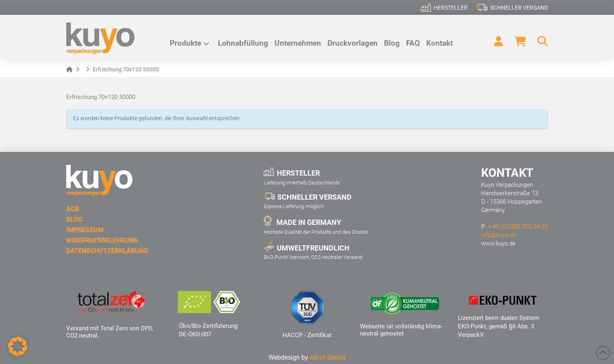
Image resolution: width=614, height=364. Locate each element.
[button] (539, 41)
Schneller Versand (519, 8)
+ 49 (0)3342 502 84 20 (518, 226)
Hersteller (451, 8)
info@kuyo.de (499, 235)
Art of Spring (328, 357)
